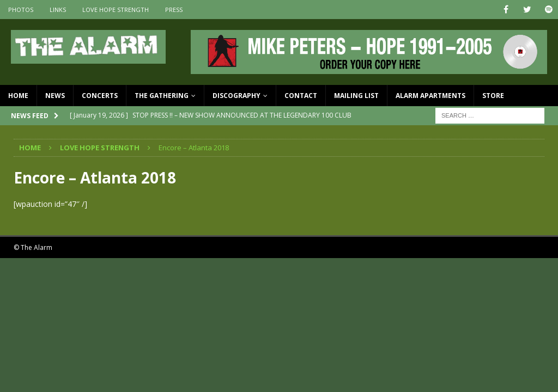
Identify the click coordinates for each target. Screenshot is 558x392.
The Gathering (162, 96)
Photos (21, 10)
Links (58, 10)
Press (174, 10)
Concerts (100, 96)
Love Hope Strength (116, 10)
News (55, 96)
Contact (301, 96)
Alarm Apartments (430, 96)
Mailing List (356, 96)
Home (18, 96)
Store (493, 96)
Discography (236, 96)
